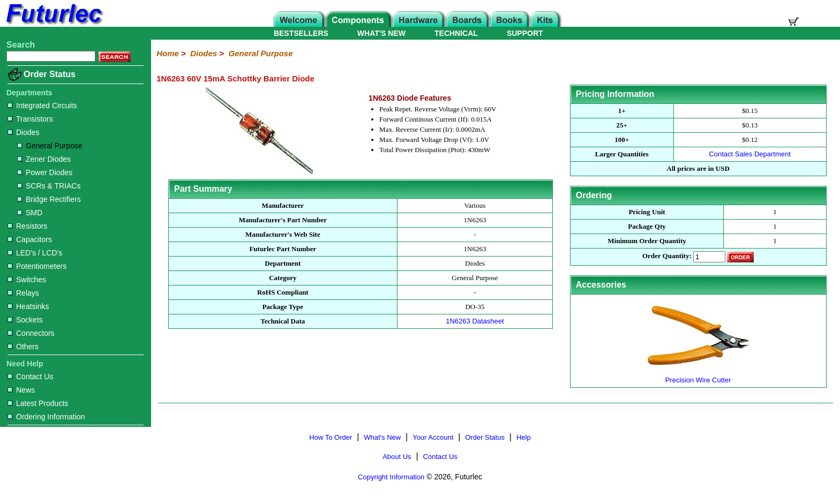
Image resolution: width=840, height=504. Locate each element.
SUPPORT (525, 33)
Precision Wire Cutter (698, 376)
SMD (30, 213)
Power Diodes (45, 172)
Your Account (433, 437)
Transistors (30, 119)
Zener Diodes (44, 159)
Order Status (50, 74)
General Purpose (50, 146)
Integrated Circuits (42, 106)
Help (524, 437)
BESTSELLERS (301, 33)
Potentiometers (37, 266)
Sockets (25, 320)
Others (23, 347)
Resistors (27, 226)
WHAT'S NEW (381, 33)
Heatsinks (28, 306)
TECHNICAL (456, 33)
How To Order (331, 437)
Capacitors (30, 239)
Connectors (31, 333)
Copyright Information (391, 477)
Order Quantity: (667, 256)
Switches (27, 280)
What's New (382, 437)
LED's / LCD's (35, 253)
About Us (397, 457)
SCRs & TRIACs (49, 186)
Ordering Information (46, 417)
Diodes (24, 132)
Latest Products (38, 403)
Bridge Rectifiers (49, 199)
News (21, 390)
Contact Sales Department (749, 154)
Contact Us (30, 377)
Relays (23, 293)
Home (168, 53)
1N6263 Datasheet (475, 321)
